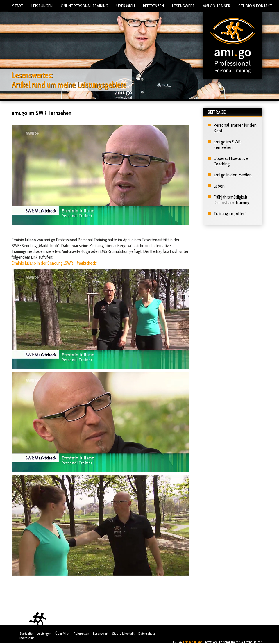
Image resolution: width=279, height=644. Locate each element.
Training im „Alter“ (230, 214)
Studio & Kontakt (255, 6)
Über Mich (126, 6)
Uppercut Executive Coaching (231, 161)
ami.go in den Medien (233, 175)
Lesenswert (183, 6)
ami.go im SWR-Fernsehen (228, 145)
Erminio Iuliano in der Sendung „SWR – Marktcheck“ (54, 263)
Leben (219, 186)
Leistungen (42, 6)
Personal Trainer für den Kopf (235, 128)
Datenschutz (147, 633)
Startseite (26, 633)
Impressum (27, 638)
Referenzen (153, 6)
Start (18, 6)
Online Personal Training (84, 6)
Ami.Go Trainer (217, 6)
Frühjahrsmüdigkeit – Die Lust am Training (232, 200)
